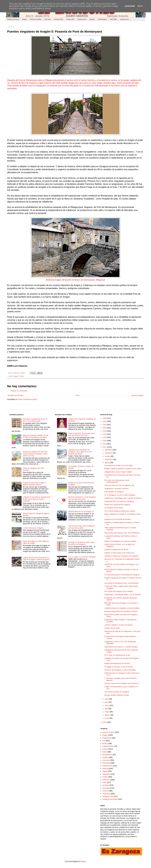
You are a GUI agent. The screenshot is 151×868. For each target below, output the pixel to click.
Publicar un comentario (19, 391)
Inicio (78, 395)
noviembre (109, 453)
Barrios (105, 744)
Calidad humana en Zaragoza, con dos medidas (122, 608)
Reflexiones (82, 19)
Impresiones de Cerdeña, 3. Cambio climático (121, 647)
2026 (105, 418)
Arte (104, 741)
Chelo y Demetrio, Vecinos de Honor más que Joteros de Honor (82, 434)
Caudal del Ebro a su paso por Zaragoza (119, 501)
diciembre (109, 450)
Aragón (92, 19)
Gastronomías (108, 766)
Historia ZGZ (59, 19)
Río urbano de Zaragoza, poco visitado (119, 591)
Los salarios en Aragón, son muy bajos (119, 465)
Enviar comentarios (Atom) (27, 399)
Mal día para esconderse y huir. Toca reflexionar (122, 533)
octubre (108, 456)
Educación (106, 763)
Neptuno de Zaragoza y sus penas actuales (120, 541)
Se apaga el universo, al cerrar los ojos (119, 667)
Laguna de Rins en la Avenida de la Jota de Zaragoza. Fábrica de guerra (36, 559)
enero (107, 718)
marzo (107, 712)
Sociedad (106, 788)
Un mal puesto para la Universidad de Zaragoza (122, 575)
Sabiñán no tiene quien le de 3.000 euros (119, 553)
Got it (140, 6)
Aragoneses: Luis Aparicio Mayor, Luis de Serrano (123, 595)
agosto (108, 463)
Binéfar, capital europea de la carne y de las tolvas (123, 469)
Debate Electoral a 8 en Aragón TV (81, 512)
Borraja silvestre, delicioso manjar (117, 695)
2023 (105, 428)
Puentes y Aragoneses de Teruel (116, 550)
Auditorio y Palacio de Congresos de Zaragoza (121, 556)
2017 (105, 447)
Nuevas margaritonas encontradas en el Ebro (121, 611)
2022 (105, 431)
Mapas (24, 19)
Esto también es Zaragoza (114, 492)
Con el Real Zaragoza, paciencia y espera (120, 511)
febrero (108, 715)
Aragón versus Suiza (112, 628)
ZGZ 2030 (113, 19)
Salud (105, 783)
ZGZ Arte (48, 19)
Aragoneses (124, 19)
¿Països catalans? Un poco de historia (119, 625)
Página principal (13, 19)
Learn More (130, 6)
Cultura (105, 749)
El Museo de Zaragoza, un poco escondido (120, 670)
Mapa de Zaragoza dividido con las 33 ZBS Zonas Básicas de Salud (36, 436)
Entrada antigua (137, 395)
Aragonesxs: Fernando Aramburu (117, 489)
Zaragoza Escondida (110, 799)
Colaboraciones (108, 746)
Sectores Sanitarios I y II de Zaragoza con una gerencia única (82, 498)
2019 (105, 441)
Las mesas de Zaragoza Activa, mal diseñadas (121, 583)
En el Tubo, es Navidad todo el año (117, 655)
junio (107, 702)
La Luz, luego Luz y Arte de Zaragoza (82, 557)
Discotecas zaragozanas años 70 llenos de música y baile (35, 420)
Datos (105, 752)
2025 (105, 421)
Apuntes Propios (108, 732)
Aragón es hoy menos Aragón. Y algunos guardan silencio (35, 484)
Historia (105, 769)
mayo (107, 706)
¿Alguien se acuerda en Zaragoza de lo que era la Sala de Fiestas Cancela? (36, 499)
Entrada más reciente (16, 395)
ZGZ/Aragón (102, 19)
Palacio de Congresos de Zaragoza (117, 505)
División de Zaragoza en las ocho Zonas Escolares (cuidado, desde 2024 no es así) (35, 454)
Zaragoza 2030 (108, 796)
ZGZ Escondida (36, 19)
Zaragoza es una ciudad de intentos (118, 519)
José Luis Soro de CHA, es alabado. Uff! (119, 485)
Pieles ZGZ (70, 19)
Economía (106, 760)
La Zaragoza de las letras (114, 508)
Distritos (105, 757)
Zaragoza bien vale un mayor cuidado (118, 472)
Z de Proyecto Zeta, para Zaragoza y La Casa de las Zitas (82, 527)
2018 (105, 444)
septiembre (109, 459)
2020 (105, 437)
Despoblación (107, 755)
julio (107, 699)
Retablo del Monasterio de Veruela (117, 664)
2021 (105, 434)
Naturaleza (106, 774)
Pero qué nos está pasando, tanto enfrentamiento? (117, 481)
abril (107, 709)
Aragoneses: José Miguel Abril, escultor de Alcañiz (123, 498)
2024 (105, 425)
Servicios (106, 785)
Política (105, 777)
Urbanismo (106, 794)
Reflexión (106, 780)
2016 (105, 722)
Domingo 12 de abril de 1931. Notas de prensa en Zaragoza (81, 543)
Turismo (22, 376)
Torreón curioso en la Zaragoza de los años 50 (121, 683)
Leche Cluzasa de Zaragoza (33, 528)
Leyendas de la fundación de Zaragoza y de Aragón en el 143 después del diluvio (80, 452)
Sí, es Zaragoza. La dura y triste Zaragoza (120, 495)
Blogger (83, 861)
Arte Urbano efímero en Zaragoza (117, 692)
